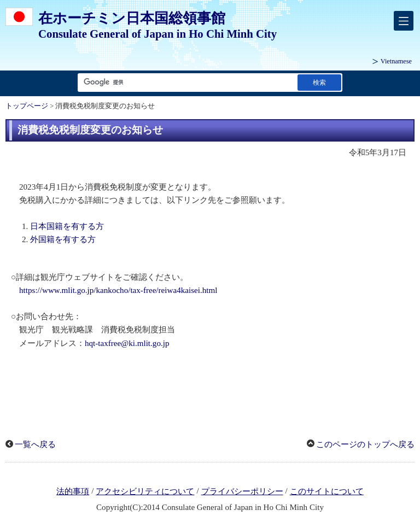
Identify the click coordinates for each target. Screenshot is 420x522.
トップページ (27, 106)
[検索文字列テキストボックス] (185, 82)
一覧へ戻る (35, 444)
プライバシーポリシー (242, 491)
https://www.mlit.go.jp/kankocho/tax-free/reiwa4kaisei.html (118, 290)
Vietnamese (396, 61)
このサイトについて (327, 491)
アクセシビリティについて (145, 491)
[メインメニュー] (404, 21)
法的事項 (73, 491)
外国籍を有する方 (63, 239)
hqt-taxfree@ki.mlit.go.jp (127, 343)
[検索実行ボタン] (319, 82)
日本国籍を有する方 (67, 226)
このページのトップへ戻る (365, 444)
